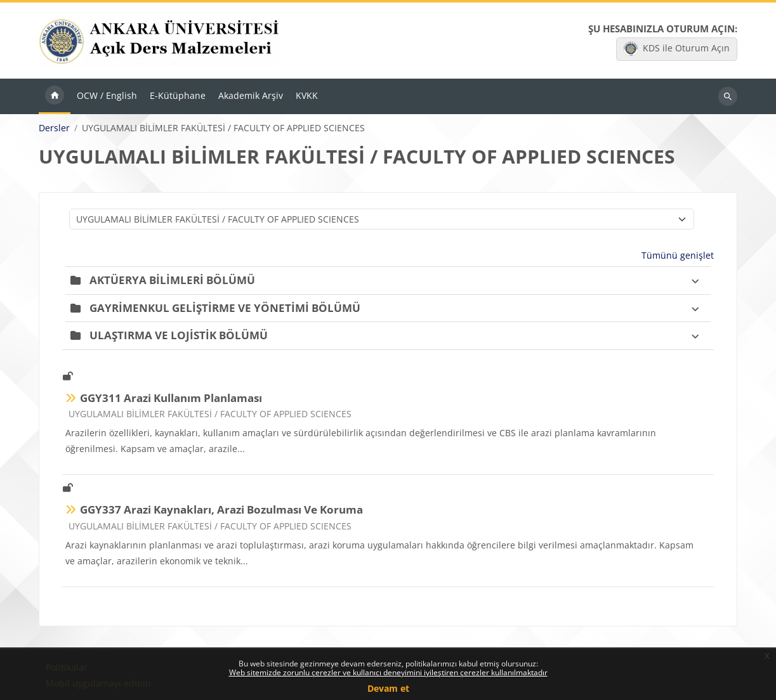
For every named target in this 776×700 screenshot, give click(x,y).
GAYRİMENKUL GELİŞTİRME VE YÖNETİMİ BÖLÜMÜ (225, 308)
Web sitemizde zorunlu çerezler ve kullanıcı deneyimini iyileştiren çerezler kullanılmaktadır (388, 672)
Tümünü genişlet (678, 255)
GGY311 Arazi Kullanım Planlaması (171, 398)
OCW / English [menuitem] (107, 95)
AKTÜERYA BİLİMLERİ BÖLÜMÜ (172, 280)
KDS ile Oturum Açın (676, 49)
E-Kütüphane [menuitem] (178, 95)
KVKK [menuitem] (307, 95)
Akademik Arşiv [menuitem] (251, 95)
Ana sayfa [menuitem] (55, 96)
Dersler (54, 128)
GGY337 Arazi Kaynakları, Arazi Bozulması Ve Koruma (221, 509)
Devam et (388, 688)
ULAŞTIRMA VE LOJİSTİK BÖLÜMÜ (179, 335)
